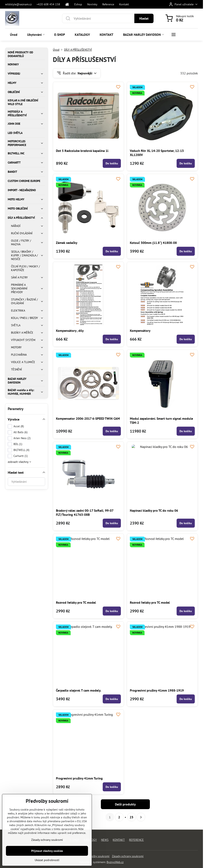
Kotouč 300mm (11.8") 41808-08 (153, 243)
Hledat (144, 18)
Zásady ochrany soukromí (128, 856)
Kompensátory (140, 331)
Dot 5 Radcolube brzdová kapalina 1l (82, 151)
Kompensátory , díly (70, 331)
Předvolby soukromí (97, 856)
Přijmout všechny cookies (47, 858)
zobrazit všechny (19, 462)
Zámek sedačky (67, 243)
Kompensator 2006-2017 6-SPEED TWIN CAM (88, 418)
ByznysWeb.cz (115, 862)
